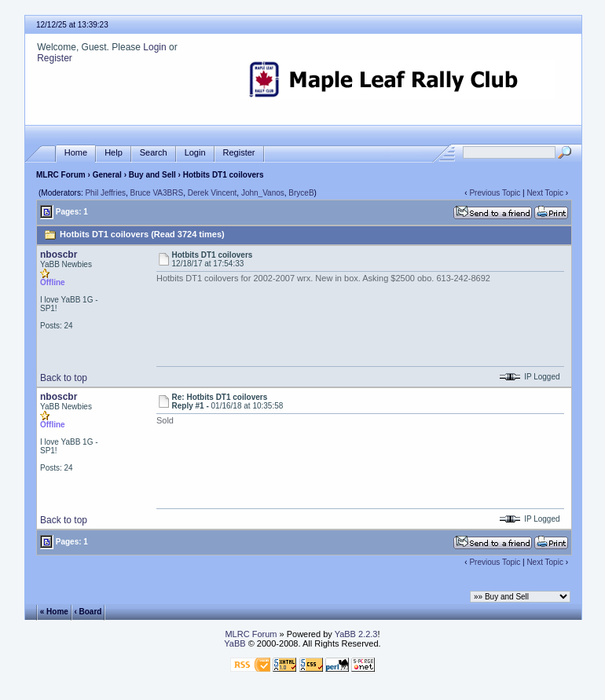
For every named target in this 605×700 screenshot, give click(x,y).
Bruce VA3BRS (157, 193)
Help (114, 153)
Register (55, 58)
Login (154, 47)
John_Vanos (263, 193)
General (107, 175)
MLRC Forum (61, 175)
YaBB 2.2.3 (356, 634)
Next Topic (545, 193)
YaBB (235, 643)
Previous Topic (495, 193)
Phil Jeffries (105, 193)
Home (76, 153)
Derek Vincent (213, 193)
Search (154, 153)
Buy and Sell (152, 175)
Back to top (64, 378)
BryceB (301, 193)
